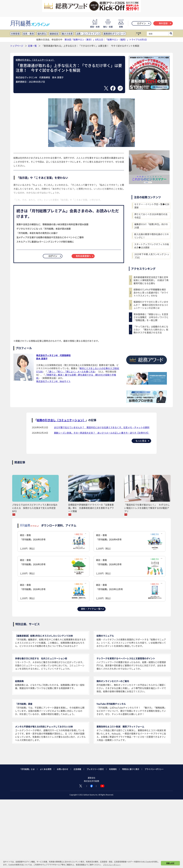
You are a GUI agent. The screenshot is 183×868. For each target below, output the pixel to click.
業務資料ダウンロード (114, 34)
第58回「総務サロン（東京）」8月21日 (84, 39)
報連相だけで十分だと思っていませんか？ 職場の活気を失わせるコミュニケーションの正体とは (151, 305)
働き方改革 (67, 34)
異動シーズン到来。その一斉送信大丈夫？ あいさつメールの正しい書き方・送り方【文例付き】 (102, 433)
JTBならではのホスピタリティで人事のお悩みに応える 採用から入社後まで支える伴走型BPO (35, 508)
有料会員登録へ (85, 256)
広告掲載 (77, 769)
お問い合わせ (62, 769)
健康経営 (54, 34)
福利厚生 (42, 34)
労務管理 (15, 34)
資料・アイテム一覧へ (93, 609)
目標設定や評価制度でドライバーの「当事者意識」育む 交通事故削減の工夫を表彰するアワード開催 (91, 508)
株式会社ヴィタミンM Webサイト (53, 381)
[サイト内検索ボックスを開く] (171, 34)
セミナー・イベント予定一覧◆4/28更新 (152, 206)
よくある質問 (46, 769)
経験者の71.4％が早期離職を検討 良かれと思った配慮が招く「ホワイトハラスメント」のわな (151, 292)
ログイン (143, 23)
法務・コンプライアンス (88, 34)
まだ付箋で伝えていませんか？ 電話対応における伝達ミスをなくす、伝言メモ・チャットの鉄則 (102, 427)
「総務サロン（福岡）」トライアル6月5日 (126, 39)
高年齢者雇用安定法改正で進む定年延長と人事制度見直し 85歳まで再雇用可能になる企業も (151, 280)
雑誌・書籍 (53, 542)
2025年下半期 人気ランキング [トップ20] (152, 256)
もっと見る (143, 441)
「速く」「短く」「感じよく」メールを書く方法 (71, 371)
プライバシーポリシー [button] (112, 865)
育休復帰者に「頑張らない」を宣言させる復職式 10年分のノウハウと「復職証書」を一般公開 (151, 317)
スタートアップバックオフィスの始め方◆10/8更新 (152, 246)
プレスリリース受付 (95, 769)
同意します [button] (170, 863)
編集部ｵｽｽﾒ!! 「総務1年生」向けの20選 (151, 226)
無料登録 (165, 23)
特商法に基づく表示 (131, 769)
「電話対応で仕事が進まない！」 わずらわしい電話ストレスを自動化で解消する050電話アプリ (147, 508)
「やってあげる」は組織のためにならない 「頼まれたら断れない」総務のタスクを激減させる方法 (151, 330)
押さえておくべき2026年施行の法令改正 (151, 216)
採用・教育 (28, 34)
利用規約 (113, 769)
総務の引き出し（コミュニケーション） (35, 60)
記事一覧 (33, 46)
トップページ (17, 46)
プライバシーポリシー (154, 769)
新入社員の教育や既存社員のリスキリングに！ (152, 236)
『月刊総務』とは (27, 769)
